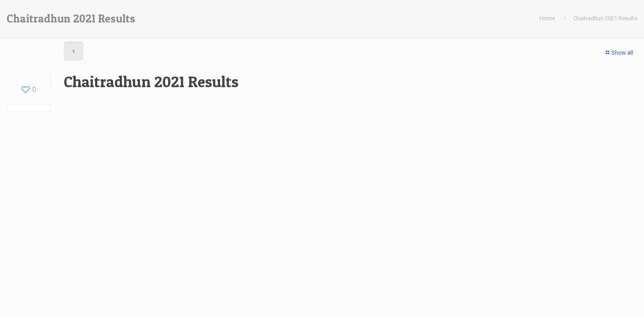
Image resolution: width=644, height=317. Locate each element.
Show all (618, 53)
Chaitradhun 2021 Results (605, 18)
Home (547, 18)
